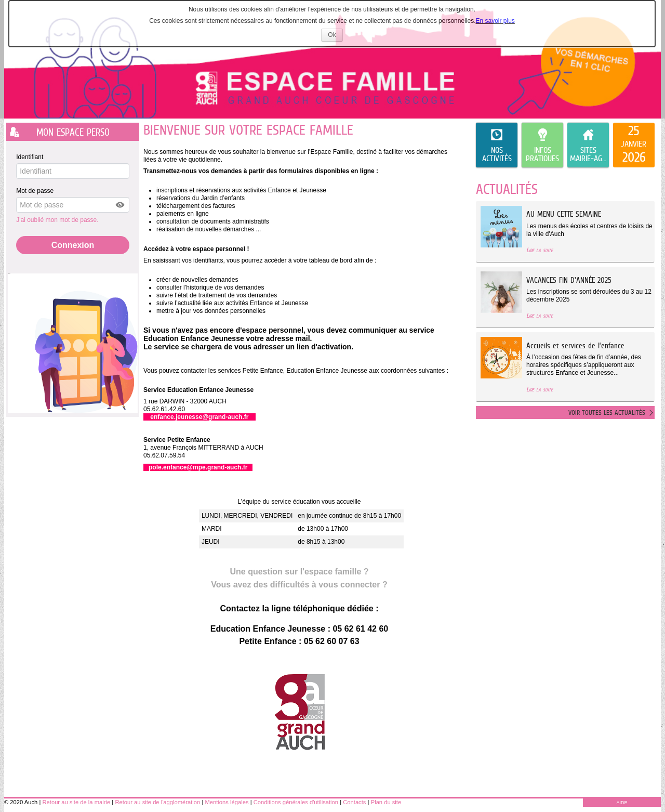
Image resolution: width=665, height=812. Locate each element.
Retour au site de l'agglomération (157, 802)
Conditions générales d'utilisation (296, 802)
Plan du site (386, 802)
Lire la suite (540, 250)
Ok (335, 36)
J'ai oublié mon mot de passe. (58, 220)
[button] (121, 205)
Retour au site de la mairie (77, 802)
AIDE (622, 803)
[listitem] (634, 145)
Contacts (354, 802)
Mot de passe (35, 191)
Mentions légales (227, 802)
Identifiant (30, 157)
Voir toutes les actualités (607, 412)
